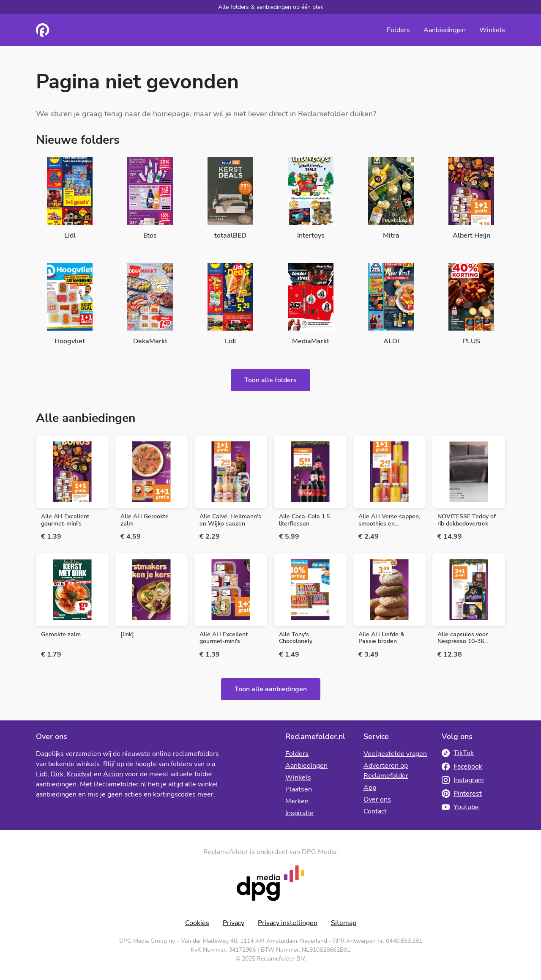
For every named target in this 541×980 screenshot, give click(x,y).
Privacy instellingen (288, 923)
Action (113, 774)
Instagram (463, 780)
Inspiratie (299, 813)
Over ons (377, 799)
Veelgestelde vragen (395, 754)
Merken (297, 801)
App (370, 788)
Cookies (197, 923)
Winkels (492, 30)
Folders (398, 30)
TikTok (458, 753)
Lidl (42, 774)
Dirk (57, 774)
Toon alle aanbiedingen (271, 689)
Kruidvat (79, 774)
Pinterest (462, 794)
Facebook (462, 766)
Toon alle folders (270, 380)
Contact (375, 811)
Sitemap (344, 923)
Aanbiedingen (445, 30)
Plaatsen (299, 789)
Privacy (234, 923)
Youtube (460, 807)
